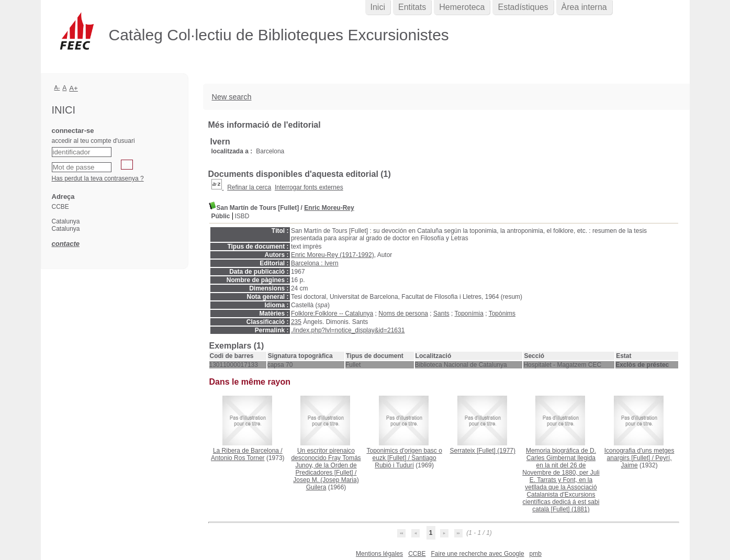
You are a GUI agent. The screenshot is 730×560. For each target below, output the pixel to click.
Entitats (412, 7)
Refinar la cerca (249, 187)
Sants (441, 313)
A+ (74, 88)
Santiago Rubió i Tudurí (405, 462)
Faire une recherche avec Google (477, 554)
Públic (221, 216)
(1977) (483, 451)
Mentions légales (379, 554)
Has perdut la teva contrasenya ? (98, 178)
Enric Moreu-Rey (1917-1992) (333, 255)
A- (57, 87)
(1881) (561, 480)
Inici (378, 7)
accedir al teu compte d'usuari (93, 141)
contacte (66, 244)
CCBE (417, 554)
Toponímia (469, 313)
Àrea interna (584, 7)
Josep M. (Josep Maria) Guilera (326, 484)
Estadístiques (523, 7)
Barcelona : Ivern (315, 263)
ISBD (242, 216)
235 (296, 322)
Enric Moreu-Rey (329, 208)
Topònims (502, 313)
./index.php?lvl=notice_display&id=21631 (348, 330)
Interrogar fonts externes (309, 187)
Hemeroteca (462, 7)
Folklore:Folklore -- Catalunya (332, 313)
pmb (536, 554)
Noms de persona (403, 313)
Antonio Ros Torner (238, 458)
